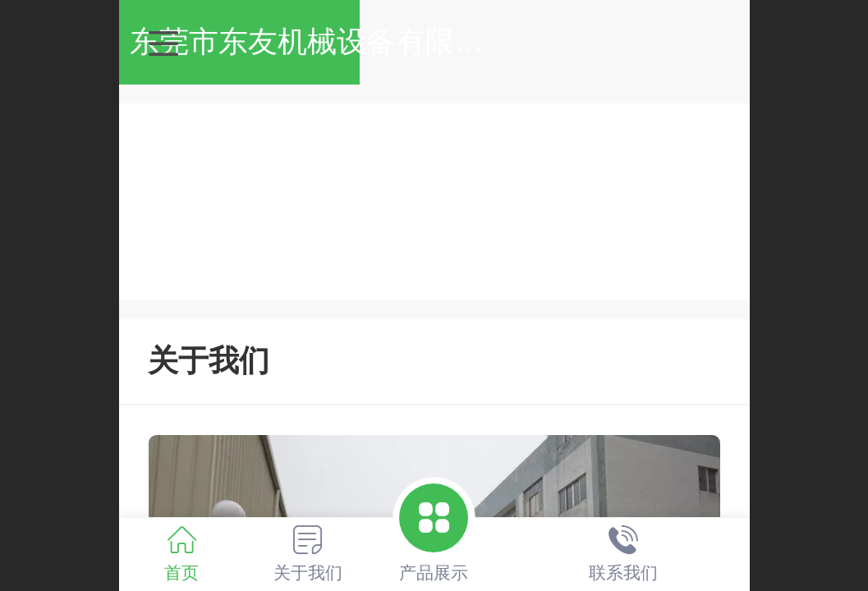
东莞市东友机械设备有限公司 (450, 41)
